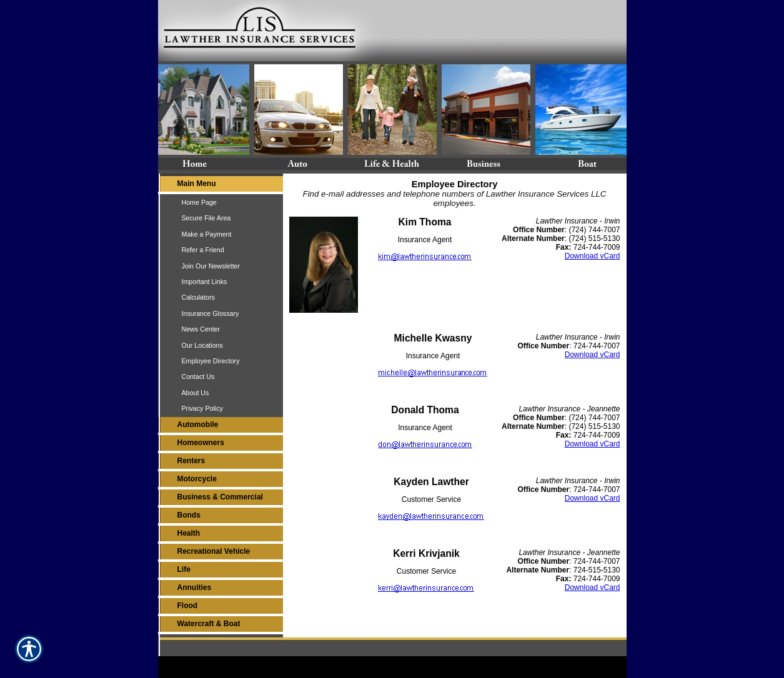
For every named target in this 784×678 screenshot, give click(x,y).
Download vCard (593, 256)
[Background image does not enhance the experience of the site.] (221, 185)
